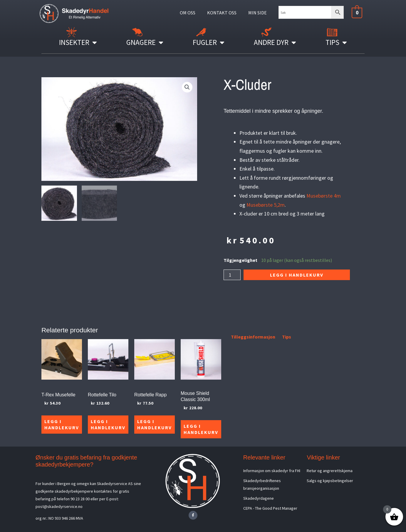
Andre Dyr (275, 42)
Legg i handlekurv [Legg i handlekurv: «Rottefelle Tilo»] (108, 424)
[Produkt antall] (232, 275)
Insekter (78, 42)
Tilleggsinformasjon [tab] (253, 337)
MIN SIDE (257, 13)
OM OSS (188, 13)
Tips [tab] (287, 337)
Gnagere (145, 42)
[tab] (224, 338)
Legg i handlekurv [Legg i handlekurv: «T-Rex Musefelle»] (62, 424)
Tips (336, 42)
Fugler (209, 42)
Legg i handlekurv (297, 275)
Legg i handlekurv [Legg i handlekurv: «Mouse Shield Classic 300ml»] (201, 429)
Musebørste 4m (324, 196)
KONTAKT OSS (222, 13)
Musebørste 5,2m (266, 205)
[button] (187, 87)
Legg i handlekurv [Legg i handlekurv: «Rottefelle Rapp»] (155, 424)
